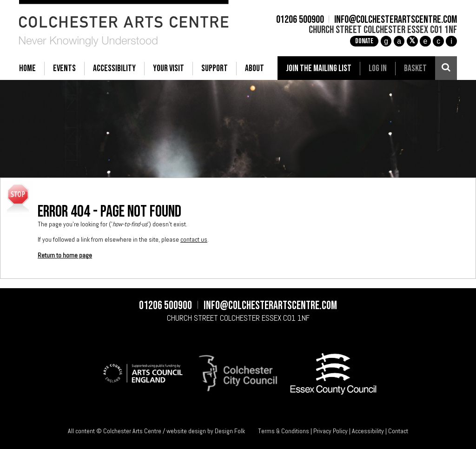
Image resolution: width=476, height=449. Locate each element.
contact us (194, 239)
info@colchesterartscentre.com (396, 20)
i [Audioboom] (451, 41)
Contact (398, 431)
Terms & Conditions (284, 431)
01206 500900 (300, 20)
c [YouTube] (438, 41)
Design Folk (230, 431)
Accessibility (368, 431)
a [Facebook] (399, 41)
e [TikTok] (426, 41)
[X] (412, 41)
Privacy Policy (331, 431)
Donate (364, 41)
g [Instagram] (386, 41)
